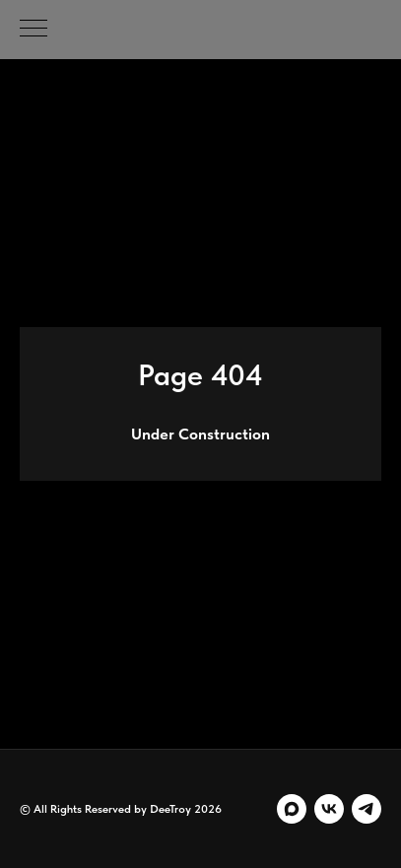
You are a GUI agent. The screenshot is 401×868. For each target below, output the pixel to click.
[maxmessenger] (292, 809)
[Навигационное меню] (33, 30)
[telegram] (367, 809)
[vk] (329, 809)
